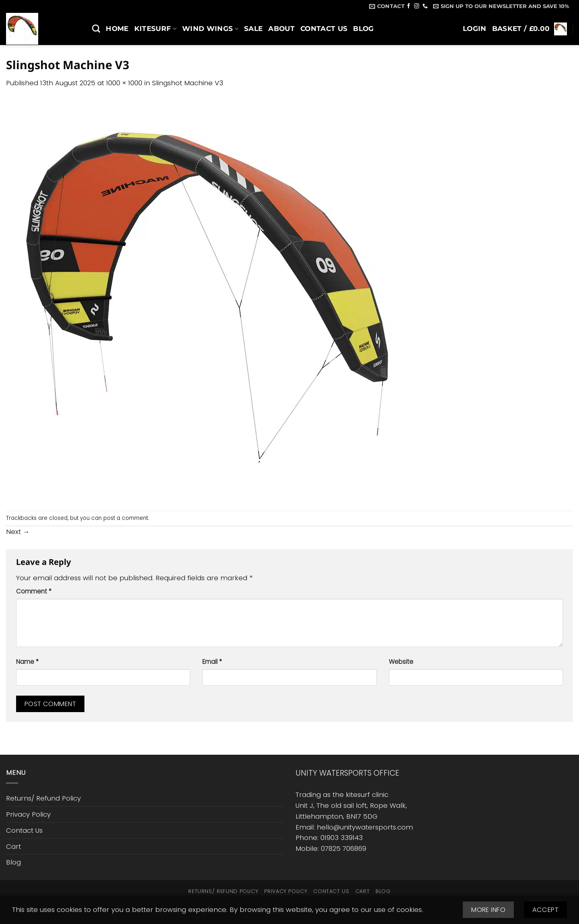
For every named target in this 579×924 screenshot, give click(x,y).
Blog (363, 29)
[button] (501, 6)
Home (117, 29)
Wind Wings (210, 29)
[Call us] (425, 6)
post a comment (126, 518)
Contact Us (324, 29)
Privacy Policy (28, 814)
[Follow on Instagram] (417, 6)
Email (212, 662)
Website (401, 662)
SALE (253, 29)
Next (18, 532)
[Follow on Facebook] (409, 6)
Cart (13, 846)
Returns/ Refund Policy (43, 798)
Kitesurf (155, 29)
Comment (34, 591)
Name (27, 662)
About (281, 29)
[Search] (96, 29)
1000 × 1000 (124, 83)
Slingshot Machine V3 (188, 83)
